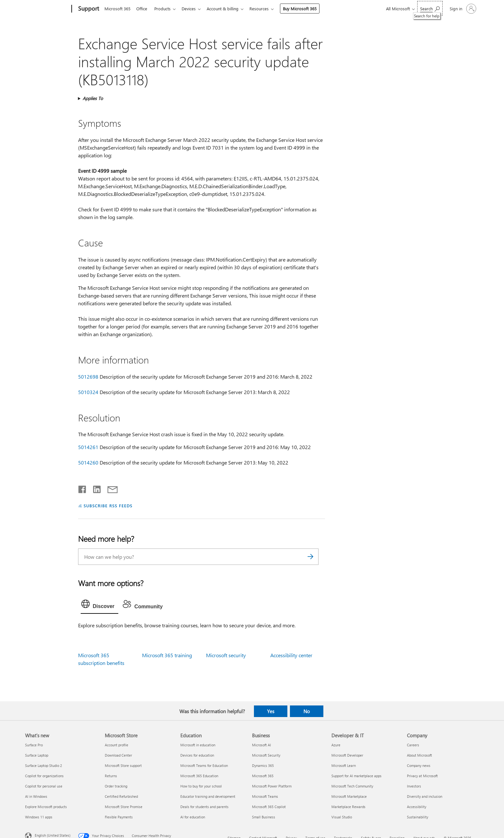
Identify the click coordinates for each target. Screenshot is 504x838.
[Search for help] (430, 8)
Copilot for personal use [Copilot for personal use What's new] (44, 786)
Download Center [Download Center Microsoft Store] (118, 755)
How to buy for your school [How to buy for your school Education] (201, 786)
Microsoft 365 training (167, 655)
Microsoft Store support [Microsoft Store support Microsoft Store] (123, 765)
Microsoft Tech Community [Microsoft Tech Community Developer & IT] (352, 786)
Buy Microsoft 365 (306, 9)
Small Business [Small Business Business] (264, 817)
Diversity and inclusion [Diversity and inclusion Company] (425, 796)
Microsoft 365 (117, 9)
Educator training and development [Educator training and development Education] (208, 796)
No (307, 711)
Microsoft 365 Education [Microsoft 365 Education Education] (199, 776)
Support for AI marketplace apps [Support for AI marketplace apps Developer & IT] (356, 776)
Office (143, 9)
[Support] (88, 9)
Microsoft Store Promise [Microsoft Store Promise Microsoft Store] (124, 807)
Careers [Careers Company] (413, 745)
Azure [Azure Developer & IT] (336, 745)
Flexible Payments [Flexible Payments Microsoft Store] (119, 817)
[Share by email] (110, 488)
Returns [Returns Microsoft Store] (111, 776)
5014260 (88, 462)
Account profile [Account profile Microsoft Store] (117, 745)
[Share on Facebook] (83, 488)
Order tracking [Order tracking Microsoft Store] (116, 786)
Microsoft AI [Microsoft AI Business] (261, 745)
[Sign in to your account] (462, 9)
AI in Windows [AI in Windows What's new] (36, 796)
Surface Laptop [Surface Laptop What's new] (37, 755)
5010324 (88, 392)
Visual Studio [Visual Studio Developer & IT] (342, 817)
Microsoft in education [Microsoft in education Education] (198, 745)
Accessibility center (291, 655)
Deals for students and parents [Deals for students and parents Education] (204, 807)
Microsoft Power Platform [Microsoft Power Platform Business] (272, 786)
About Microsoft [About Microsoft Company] (419, 755)
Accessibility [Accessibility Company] (417, 807)
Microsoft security (226, 655)
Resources (265, 9)
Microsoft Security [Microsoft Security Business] (266, 755)
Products (165, 9)
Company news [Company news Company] (419, 765)
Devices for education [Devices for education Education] (197, 755)
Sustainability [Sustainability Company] (418, 817)
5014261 (88, 447)
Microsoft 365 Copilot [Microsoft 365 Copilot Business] (269, 807)
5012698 (88, 377)
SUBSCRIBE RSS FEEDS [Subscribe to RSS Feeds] (108, 506)
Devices (193, 9)
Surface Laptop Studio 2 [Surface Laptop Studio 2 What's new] (44, 765)
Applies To (93, 98)
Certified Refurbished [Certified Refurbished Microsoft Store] (121, 796)
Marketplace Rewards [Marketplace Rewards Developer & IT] (348, 807)
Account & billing (228, 9)
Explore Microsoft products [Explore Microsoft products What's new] (46, 807)
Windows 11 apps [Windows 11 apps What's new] (39, 817)
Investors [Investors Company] (414, 786)
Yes (271, 711)
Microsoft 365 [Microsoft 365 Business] (263, 776)
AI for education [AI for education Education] (193, 817)
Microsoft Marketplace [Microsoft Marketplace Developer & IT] (349, 796)
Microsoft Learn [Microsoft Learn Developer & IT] (344, 765)
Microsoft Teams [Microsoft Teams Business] (265, 796)
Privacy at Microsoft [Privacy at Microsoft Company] (422, 776)
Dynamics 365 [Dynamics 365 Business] (263, 765)
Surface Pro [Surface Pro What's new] (34, 745)
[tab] (100, 605)
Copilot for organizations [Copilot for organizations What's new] (44, 776)
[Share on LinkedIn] (94, 488)
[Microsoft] (47, 9)
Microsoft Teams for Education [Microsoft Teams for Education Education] (204, 765)
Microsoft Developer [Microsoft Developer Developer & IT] (347, 755)
